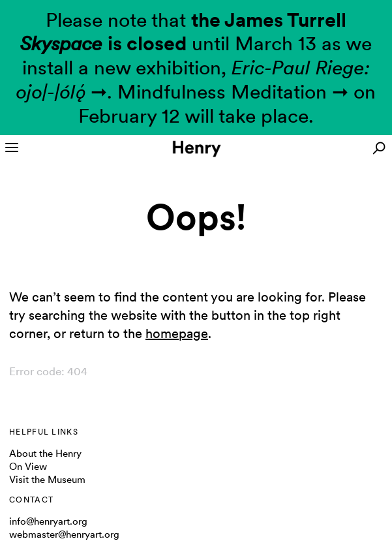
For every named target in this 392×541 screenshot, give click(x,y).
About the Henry (45, 454)
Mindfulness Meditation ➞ (233, 91)
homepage (177, 333)
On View (28, 467)
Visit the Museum (47, 480)
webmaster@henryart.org (64, 534)
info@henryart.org (48, 521)
